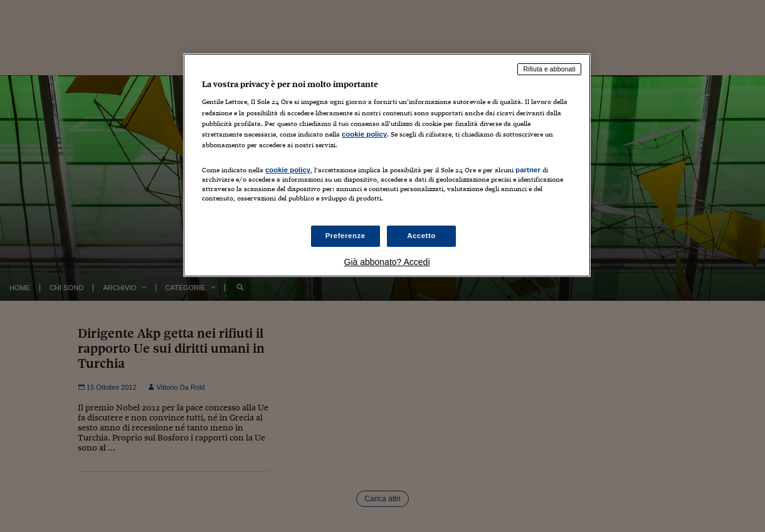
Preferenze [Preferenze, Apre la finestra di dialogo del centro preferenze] (346, 236)
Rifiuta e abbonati (549, 69)
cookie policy (364, 134)
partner (528, 170)
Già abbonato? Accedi (387, 262)
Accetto (421, 236)
